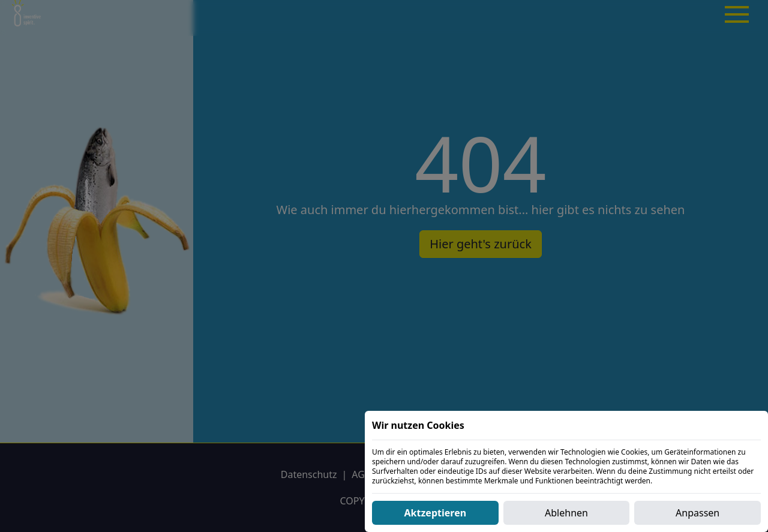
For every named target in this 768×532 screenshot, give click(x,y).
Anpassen (697, 513)
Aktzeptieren (436, 513)
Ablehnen (566, 513)
